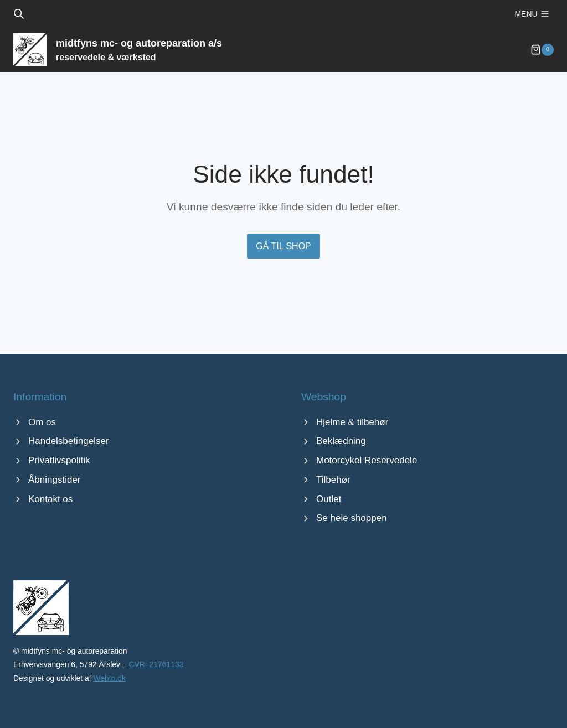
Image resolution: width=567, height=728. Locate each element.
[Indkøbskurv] (542, 55)
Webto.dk (109, 678)
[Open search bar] (19, 14)
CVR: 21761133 (156, 665)
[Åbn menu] (532, 14)
